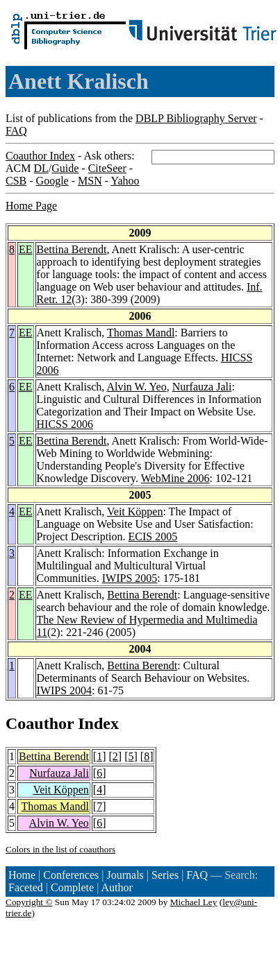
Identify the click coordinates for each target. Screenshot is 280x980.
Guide (65, 168)
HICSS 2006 (65, 424)
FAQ (16, 131)
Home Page (31, 206)
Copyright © (29, 902)
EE (26, 249)
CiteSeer (107, 168)
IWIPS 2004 (65, 690)
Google (52, 181)
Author (117, 887)
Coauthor (40, 723)
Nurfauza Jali (202, 387)
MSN (90, 181)
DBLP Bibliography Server (196, 118)
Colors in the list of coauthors (60, 849)
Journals (125, 875)
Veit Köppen (135, 512)
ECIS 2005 (153, 536)
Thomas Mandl (141, 333)
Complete (72, 887)
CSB (16, 181)
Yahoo (125, 181)
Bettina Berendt (72, 249)
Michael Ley (194, 902)
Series (165, 875)
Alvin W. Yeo (136, 387)
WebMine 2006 (175, 478)
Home (22, 875)
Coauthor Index (40, 156)
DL (41, 168)
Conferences (71, 875)
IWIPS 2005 (130, 578)
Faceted (26, 887)
